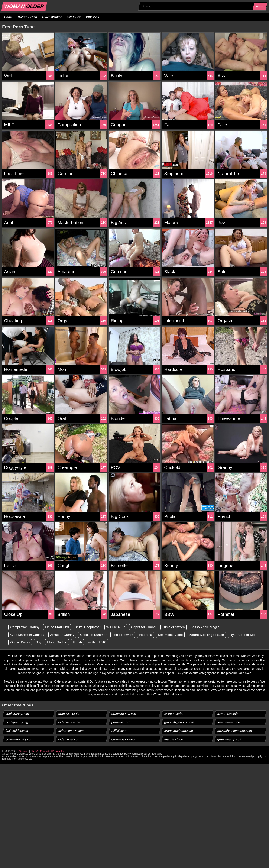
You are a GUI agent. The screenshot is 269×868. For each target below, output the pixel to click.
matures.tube (174, 739)
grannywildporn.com (179, 731)
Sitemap (24, 751)
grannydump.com (230, 739)
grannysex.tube (69, 714)
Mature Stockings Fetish (213, 635)
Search (260, 7)
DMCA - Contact (40, 751)
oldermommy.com (71, 731)
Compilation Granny (25, 627)
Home (9, 17)
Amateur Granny (64, 635)
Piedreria (150, 635)
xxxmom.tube (174, 714)
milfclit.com (119, 731)
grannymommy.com (20, 739)
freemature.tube (229, 722)
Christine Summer (96, 635)
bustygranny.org (17, 722)
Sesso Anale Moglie (212, 627)
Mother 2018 (134, 642)
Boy (74, 642)
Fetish (114, 642)
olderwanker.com (71, 722)
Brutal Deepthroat (90, 627)
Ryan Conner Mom (25, 642)
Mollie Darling (93, 642)
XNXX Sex (74, 17)
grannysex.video (123, 739)
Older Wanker (52, 17)
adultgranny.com (17, 714)
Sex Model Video (176, 635)
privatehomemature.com (235, 731)
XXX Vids (93, 17)
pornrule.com (121, 722)
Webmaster (58, 751)
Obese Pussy (55, 642)
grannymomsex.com (126, 714)
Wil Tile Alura (119, 627)
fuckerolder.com (17, 731)
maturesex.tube (228, 714)
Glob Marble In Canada (28, 635)
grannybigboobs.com (179, 722)
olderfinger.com (69, 739)
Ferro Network (127, 635)
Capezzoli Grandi (148, 627)
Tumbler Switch (179, 627)
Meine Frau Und (59, 627)
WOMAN (24, 6)
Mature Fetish (27, 17)
